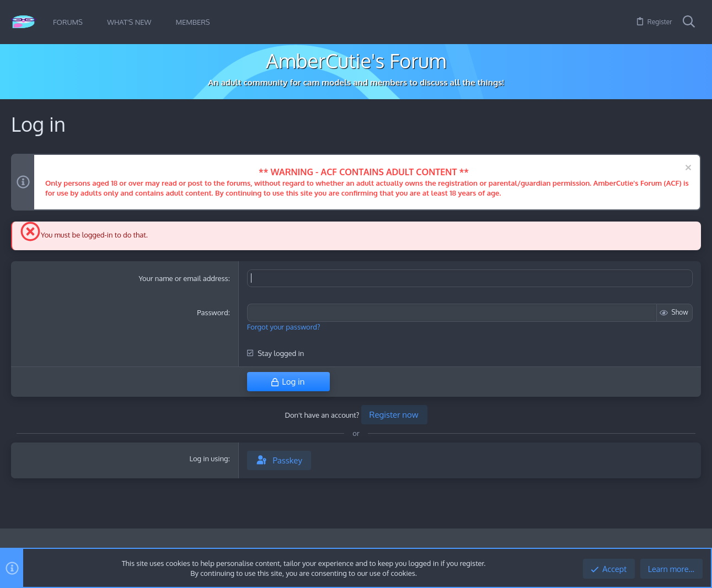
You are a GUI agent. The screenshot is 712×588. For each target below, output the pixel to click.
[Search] (689, 22)
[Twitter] (695, 546)
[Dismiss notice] (687, 169)
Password (212, 312)
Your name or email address (183, 278)
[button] (91, 22)
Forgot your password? (284, 326)
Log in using (208, 458)
